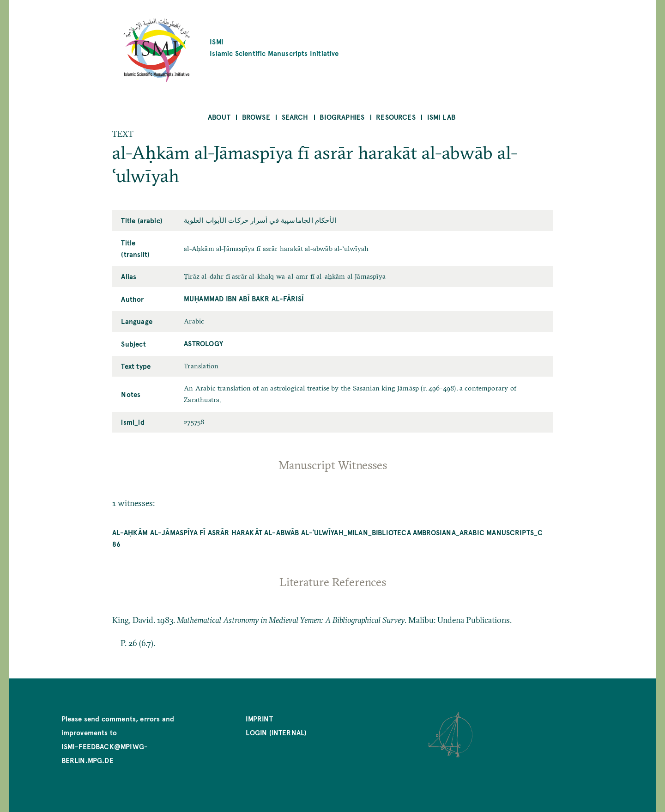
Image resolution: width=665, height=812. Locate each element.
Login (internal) (276, 732)
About (219, 117)
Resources (396, 117)
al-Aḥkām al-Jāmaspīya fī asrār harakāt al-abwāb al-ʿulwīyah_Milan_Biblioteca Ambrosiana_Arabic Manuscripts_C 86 (328, 538)
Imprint (259, 718)
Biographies (342, 117)
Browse (256, 117)
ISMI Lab (441, 117)
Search (295, 117)
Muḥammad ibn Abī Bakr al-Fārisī (244, 298)
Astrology (203, 343)
